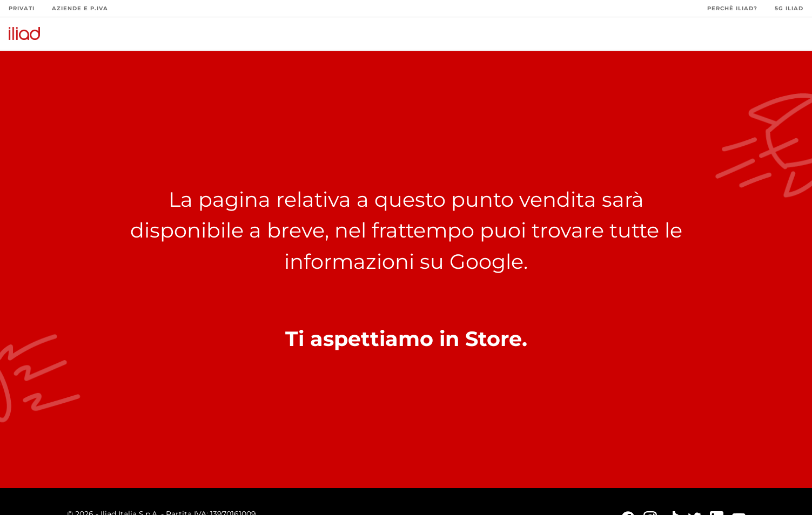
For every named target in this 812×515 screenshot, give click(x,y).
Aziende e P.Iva (80, 8)
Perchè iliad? (732, 8)
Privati (22, 8)
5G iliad (789, 8)
